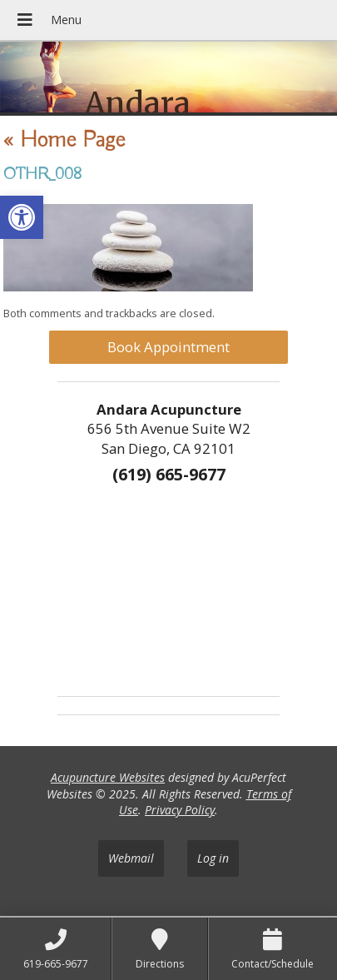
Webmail (131, 858)
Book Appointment (168, 347)
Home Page (64, 140)
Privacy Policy (180, 810)
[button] (22, 217)
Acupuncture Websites (108, 777)
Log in (213, 858)
